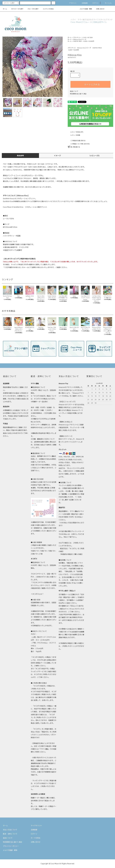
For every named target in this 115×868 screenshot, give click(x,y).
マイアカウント (36, 826)
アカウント (72, 3)
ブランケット (77, 37)
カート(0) (107, 3)
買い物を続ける (74, 147)
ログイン (94, 3)
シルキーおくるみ (88, 37)
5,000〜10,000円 (89, 41)
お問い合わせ (99, 9)
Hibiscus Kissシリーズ (80, 39)
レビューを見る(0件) (76, 132)
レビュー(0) (95, 156)
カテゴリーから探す (16, 9)
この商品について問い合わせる (79, 144)
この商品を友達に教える (77, 141)
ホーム (5, 9)
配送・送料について (10, 834)
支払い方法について (10, 830)
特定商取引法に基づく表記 (78, 94)
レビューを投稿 (74, 135)
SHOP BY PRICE (78, 41)
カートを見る (36, 838)
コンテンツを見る (47, 9)
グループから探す (32, 9)
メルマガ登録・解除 (84, 9)
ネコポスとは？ (38, 594)
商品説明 (20, 156)
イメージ (57, 156)
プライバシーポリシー (11, 846)
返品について (74, 91)
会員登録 (83, 3)
